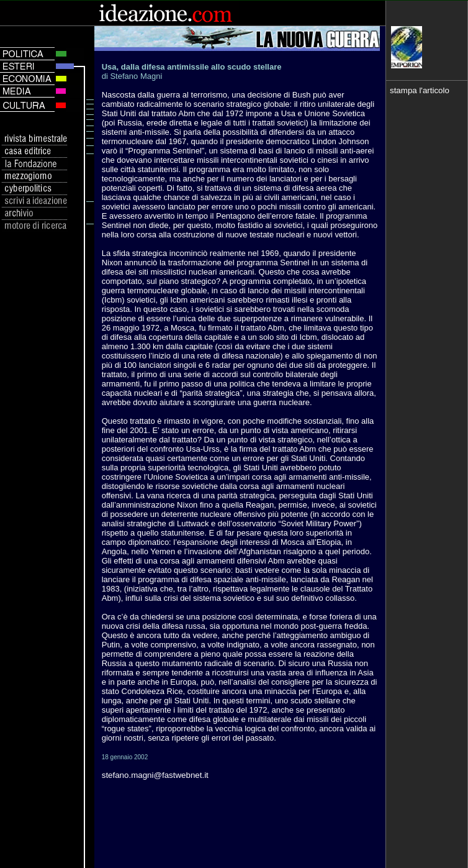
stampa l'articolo (420, 90)
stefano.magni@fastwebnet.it (155, 775)
